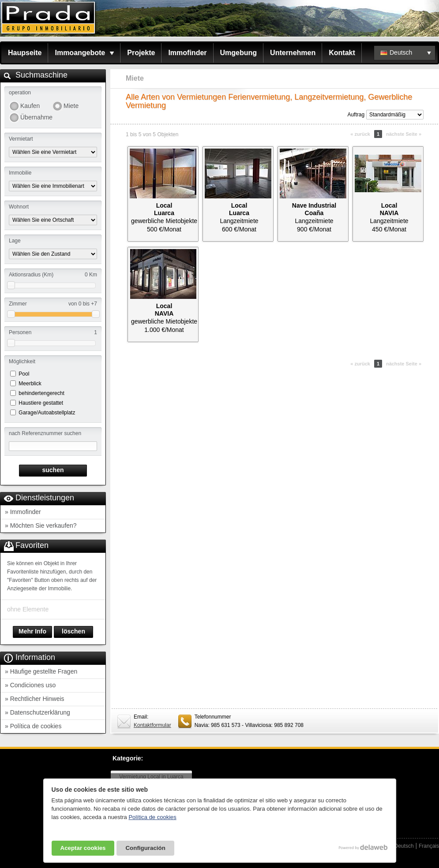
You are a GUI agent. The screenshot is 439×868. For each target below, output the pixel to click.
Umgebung (239, 53)
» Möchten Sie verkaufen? (41, 525)
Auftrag (356, 115)
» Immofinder (23, 512)
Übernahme (36, 117)
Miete (71, 106)
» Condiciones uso (30, 685)
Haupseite (25, 53)
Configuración (145, 848)
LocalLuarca (164, 209)
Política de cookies (152, 817)
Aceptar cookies (83, 848)
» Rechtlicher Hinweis (35, 699)
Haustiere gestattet (41, 403)
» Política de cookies (33, 726)
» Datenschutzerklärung (38, 712)
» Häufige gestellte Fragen (41, 671)
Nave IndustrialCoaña (314, 209)
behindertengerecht (41, 393)
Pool (24, 374)
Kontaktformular (152, 725)
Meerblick (30, 384)
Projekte (141, 53)
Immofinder (187, 53)
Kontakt (342, 53)
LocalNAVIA (389, 209)
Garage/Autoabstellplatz (47, 413)
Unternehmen (293, 53)
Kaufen (30, 106)
